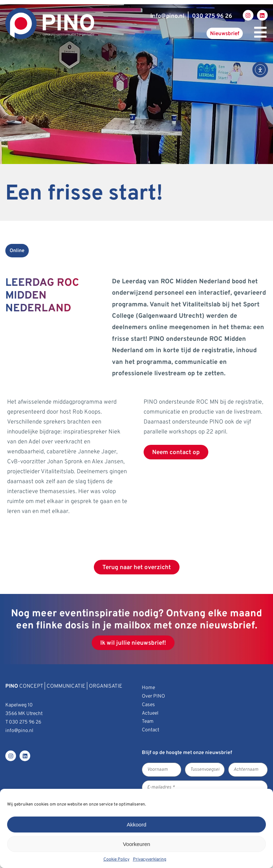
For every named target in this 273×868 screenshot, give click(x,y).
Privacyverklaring (150, 859)
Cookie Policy (116, 859)
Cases (148, 705)
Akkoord (136, 825)
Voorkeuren (137, 844)
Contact (151, 730)
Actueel (150, 713)
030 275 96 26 (212, 16)
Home (148, 688)
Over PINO (153, 696)
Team (148, 722)
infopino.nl (167, 16)
